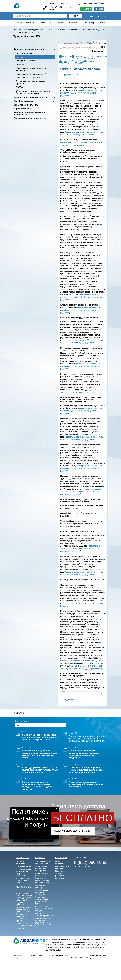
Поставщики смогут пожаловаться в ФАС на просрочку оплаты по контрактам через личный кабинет (87, 739)
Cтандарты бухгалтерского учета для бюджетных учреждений (34, 92)
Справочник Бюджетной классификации (42, 878)
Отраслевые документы (26, 105)
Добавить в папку (67, 62)
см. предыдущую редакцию (82, 135)
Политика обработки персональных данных (53, 957)
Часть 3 (91, 30)
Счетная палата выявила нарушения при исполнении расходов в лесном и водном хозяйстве (37, 785)
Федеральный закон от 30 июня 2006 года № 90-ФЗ (82, 142)
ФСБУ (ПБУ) (22, 64)
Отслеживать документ (81, 62)
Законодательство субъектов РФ (31, 98)
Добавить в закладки (80, 957)
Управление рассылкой (61, 875)
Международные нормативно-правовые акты (29, 113)
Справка (91, 61)
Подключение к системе (62, 867)
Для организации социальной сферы (24, 880)
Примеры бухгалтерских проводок (42, 890)
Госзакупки (40, 885)
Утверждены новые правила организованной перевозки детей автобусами (86, 784)
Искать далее (98, 51)
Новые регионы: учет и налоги (23, 870)
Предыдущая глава (71, 75)
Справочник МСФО (23, 109)
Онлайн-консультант (59, 3)
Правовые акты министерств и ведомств (31, 69)
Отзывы (59, 861)
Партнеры (60, 864)
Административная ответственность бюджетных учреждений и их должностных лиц (44, 920)
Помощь (59, 871)
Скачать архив (78, 57)
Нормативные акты (46, 23)
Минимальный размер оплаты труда (42, 902)
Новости (20, 928)
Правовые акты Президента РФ (31, 74)
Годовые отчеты (23, 866)
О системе (61, 858)
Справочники (73, 23)
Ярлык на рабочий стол (98, 957)
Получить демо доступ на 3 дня (73, 831)
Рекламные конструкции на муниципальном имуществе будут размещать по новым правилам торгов (39, 754)
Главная (19, 23)
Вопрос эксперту (88, 23)
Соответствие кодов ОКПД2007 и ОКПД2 (44, 908)
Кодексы (64, 30)
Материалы (30, 23)
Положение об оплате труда (42, 865)
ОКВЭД (39, 913)
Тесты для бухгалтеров (41, 896)
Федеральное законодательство (45, 30)
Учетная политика (43, 861)
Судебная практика (23, 101)
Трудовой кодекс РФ (77, 30)
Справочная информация (41, 869)
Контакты (102, 23)
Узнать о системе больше (94, 3)
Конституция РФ (24, 53)
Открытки (60, 878)
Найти (75, 16)
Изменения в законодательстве (30, 118)
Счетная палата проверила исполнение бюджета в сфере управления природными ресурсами (84, 754)
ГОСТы (19, 87)
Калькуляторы (42, 873)
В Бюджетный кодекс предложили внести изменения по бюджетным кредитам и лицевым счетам (39, 737)
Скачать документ (91, 57)
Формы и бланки (43, 883)
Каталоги (20, 861)
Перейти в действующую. (95, 43)
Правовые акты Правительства (31, 78)
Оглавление (68, 56)
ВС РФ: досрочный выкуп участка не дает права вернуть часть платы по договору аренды (40, 770)
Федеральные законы (27, 61)
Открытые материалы (21, 875)
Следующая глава (71, 699)
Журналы (20, 864)
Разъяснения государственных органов (31, 82)
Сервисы (60, 23)
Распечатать (105, 56)
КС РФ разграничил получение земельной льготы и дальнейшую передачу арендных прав (86, 770)
